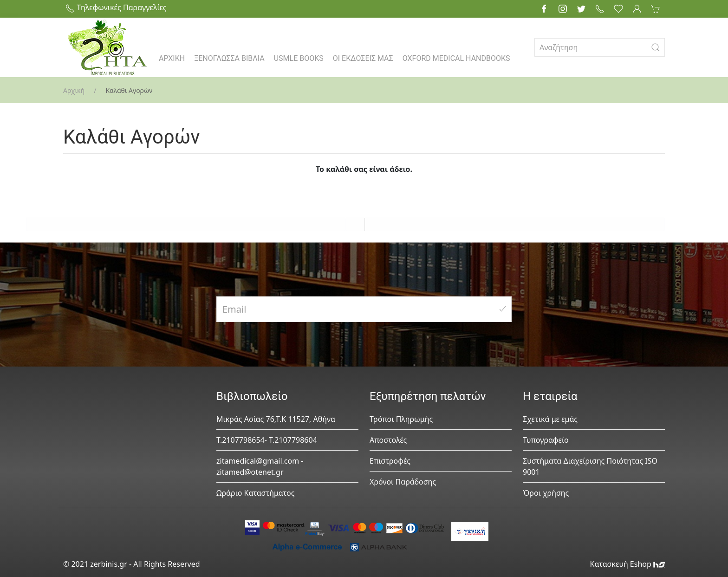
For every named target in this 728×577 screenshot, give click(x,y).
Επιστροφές (390, 461)
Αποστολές (388, 440)
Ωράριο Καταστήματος (256, 493)
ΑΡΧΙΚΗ (172, 58)
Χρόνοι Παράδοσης (403, 482)
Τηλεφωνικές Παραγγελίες (116, 7)
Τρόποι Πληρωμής (401, 419)
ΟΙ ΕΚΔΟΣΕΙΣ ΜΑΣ (363, 58)
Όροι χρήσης (546, 493)
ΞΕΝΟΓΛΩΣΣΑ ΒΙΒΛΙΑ (229, 58)
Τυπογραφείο (546, 440)
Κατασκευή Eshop (627, 564)
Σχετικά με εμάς (550, 419)
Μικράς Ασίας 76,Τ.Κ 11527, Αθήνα (276, 419)
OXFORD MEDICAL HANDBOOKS (456, 58)
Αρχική (74, 90)
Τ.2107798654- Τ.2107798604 (267, 440)
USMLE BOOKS (299, 58)
